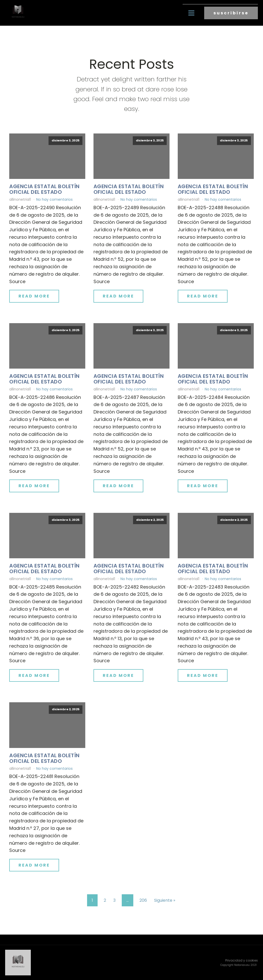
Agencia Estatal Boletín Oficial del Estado (44, 189)
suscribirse (231, 13)
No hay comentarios (54, 199)
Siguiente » (165, 900)
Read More (34, 296)
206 (143, 900)
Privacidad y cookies (242, 960)
